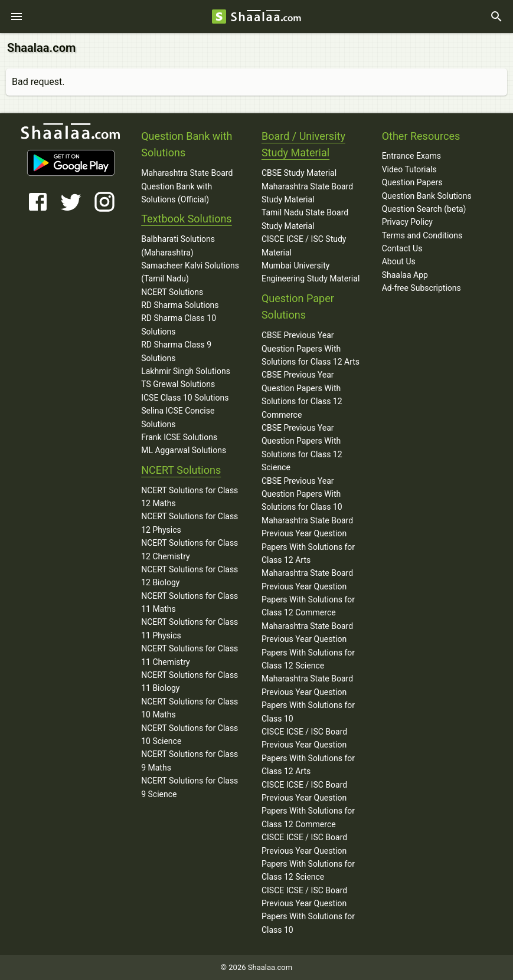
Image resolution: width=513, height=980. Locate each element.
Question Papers (412, 182)
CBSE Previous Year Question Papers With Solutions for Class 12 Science (302, 448)
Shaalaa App (405, 275)
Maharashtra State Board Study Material (307, 193)
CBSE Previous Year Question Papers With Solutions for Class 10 (302, 494)
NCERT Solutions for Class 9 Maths (189, 761)
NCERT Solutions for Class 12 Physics (189, 523)
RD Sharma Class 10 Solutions (179, 325)
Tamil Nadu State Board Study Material (305, 219)
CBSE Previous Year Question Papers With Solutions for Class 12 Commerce (302, 394)
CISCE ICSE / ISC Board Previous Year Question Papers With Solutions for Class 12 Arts (308, 751)
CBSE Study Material (299, 173)
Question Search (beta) (424, 209)
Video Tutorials (409, 169)
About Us (399, 261)
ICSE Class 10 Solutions (185, 398)
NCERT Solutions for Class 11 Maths (189, 602)
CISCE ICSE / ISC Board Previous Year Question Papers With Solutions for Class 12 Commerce (308, 804)
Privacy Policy (407, 222)
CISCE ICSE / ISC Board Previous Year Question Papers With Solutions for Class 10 (308, 910)
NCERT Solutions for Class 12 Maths (189, 497)
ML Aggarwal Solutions (184, 450)
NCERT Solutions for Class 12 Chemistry (189, 549)
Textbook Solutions (186, 219)
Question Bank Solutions (427, 196)
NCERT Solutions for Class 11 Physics (189, 628)
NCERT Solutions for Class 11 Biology (189, 681)
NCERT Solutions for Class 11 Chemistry (189, 655)
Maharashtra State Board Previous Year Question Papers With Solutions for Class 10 (308, 698)
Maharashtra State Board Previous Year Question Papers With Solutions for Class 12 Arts (308, 540)
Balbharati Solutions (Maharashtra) (178, 245)
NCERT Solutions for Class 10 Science (189, 735)
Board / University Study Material (303, 145)
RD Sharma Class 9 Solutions (176, 351)
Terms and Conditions (422, 235)
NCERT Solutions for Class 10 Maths (189, 708)
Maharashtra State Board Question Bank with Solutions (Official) (187, 186)
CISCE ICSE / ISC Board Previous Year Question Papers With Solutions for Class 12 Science (308, 857)
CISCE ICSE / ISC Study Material (304, 245)
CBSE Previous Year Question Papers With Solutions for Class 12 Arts (311, 348)
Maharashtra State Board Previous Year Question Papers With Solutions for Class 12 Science (308, 646)
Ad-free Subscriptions (421, 288)
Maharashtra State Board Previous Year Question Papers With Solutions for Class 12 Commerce (308, 593)
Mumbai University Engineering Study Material (311, 272)
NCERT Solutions (172, 292)
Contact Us (402, 248)
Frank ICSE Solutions (179, 437)
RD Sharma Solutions (180, 305)
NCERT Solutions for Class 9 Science (189, 787)
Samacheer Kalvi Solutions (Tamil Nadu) (190, 272)
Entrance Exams (411, 156)
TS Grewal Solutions (178, 384)
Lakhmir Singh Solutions (186, 371)
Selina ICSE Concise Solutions (178, 417)
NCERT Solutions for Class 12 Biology (189, 576)
